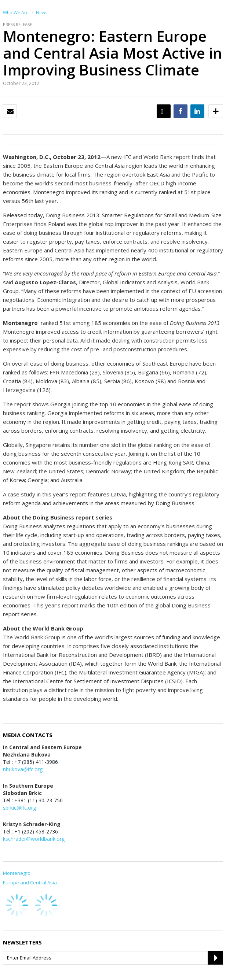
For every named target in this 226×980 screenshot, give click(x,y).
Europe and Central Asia (30, 883)
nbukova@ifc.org (23, 769)
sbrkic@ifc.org (19, 808)
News (42, 13)
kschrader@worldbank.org (34, 839)
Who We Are (16, 13)
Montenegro (17, 873)
